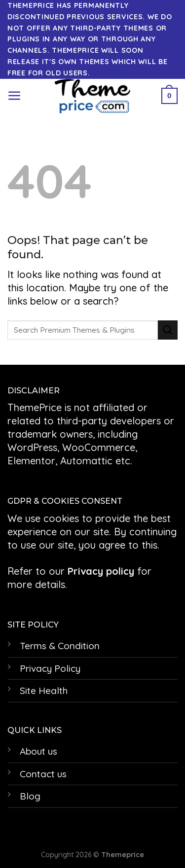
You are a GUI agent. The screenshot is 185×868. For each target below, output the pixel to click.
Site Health (44, 691)
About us (38, 751)
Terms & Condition (60, 646)
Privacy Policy (50, 668)
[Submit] (168, 330)
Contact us (43, 774)
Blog (30, 796)
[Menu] (15, 96)
